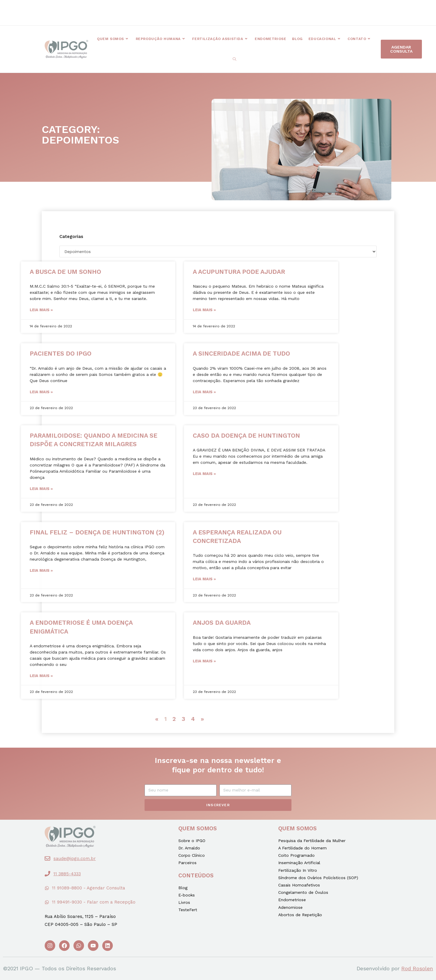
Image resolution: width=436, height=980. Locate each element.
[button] (163, 9)
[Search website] (234, 59)
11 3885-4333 (67, 874)
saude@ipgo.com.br (75, 859)
